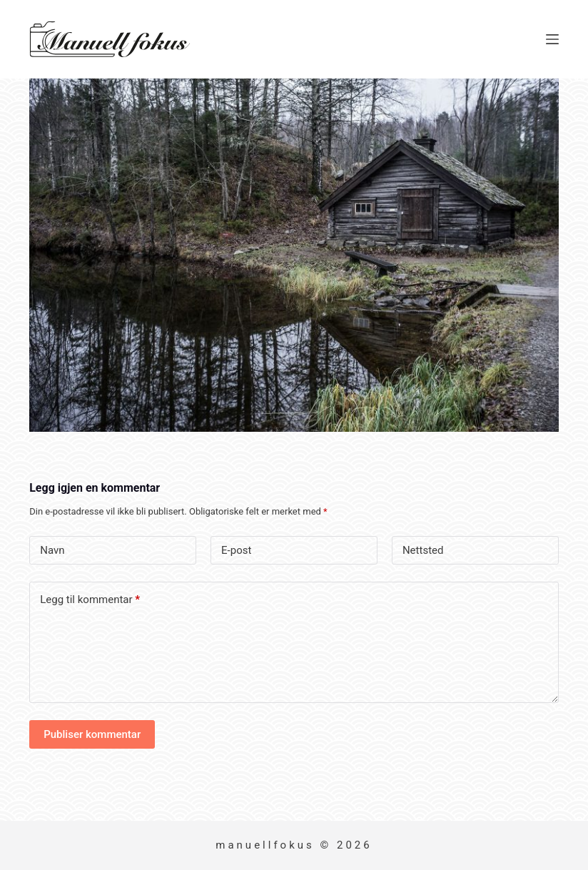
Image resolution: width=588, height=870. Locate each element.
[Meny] (552, 39)
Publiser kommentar (92, 734)
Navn (52, 550)
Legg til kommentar (90, 600)
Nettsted (423, 550)
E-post (236, 550)
